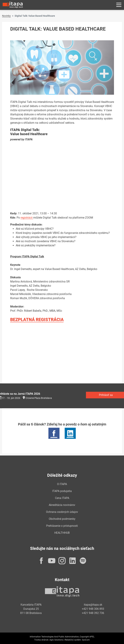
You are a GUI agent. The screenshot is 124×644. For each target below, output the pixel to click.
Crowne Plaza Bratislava (39, 398)
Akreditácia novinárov (62, 505)
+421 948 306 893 (93, 609)
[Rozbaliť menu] (119, 5)
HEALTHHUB (62, 533)
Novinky (6, 16)
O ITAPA (62, 484)
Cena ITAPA (62, 498)
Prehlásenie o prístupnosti (62, 526)
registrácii (27, 218)
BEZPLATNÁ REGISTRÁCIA (37, 320)
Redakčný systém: (73, 640)
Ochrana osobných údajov (62, 512)
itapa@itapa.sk (93, 605)
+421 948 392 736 (93, 613)
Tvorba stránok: (42, 640)
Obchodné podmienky (62, 519)
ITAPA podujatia (62, 491)
